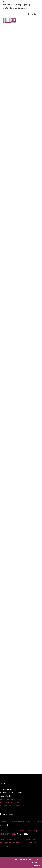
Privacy (37, 865)
